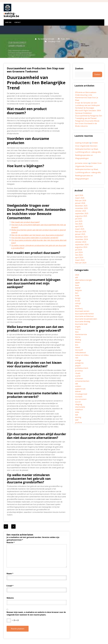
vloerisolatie (80, 407)
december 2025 (81, 206)
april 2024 (79, 257)
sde (77, 384)
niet (77, 358)
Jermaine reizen (81, 163)
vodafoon (79, 410)
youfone (79, 422)
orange (78, 360)
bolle (77, 296)
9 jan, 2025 (64, 39)
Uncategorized (54, 41)
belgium (78, 290)
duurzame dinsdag (83, 321)
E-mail (10, 586)
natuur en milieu (82, 355)
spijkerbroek (80, 389)
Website (10, 598)
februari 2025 (81, 232)
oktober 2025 (81, 211)
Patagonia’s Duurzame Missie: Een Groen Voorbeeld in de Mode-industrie (87, 123)
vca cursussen (81, 399)
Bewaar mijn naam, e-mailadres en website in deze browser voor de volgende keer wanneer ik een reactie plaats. (36, 613)
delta (77, 306)
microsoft (79, 350)
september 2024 (82, 245)
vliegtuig (79, 404)
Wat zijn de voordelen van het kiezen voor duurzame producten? (37, 235)
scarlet (78, 376)
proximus (79, 371)
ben (77, 293)
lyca (77, 345)
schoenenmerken (82, 381)
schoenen (79, 378)
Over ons (8, 22)
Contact (17, 22)
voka (77, 412)
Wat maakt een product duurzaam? (25, 222)
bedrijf (78, 288)
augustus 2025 (81, 216)
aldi (77, 277)
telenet (78, 391)
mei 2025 (79, 224)
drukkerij (79, 309)
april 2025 (79, 226)
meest (78, 347)
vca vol (78, 402)
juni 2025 (79, 221)
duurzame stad (81, 324)
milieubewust (81, 353)
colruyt (78, 303)
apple (77, 283)
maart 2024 (80, 260)
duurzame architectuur (84, 316)
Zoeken (79, 68)
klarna (78, 337)
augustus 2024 (81, 247)
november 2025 (81, 208)
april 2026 (79, 195)
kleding (78, 340)
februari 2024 (81, 263)
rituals (78, 373)
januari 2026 (80, 203)
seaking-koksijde (47, 39)
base (77, 285)
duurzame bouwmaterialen (86, 319)
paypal (78, 365)
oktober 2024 (81, 242)
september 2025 (82, 213)
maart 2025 (80, 229)
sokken (78, 386)
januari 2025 (80, 234)
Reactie (11, 542)
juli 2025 (78, 219)
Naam (10, 574)
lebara (78, 342)
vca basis (79, 397)
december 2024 (81, 237)
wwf (77, 420)
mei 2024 (79, 255)
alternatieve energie (83, 280)
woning (78, 417)
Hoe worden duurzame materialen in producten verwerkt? (35, 238)
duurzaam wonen (82, 311)
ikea (77, 332)
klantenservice (81, 334)
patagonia (79, 363)
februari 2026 (81, 200)
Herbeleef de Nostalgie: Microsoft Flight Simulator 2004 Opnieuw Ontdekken (88, 110)
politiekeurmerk (82, 368)
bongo (78, 298)
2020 (77, 275)
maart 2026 (80, 198)
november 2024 (81, 239)
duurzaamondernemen (84, 314)
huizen (78, 329)
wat (77, 415)
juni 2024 (79, 252)
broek (78, 301)
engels (78, 327)
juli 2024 (78, 250)
